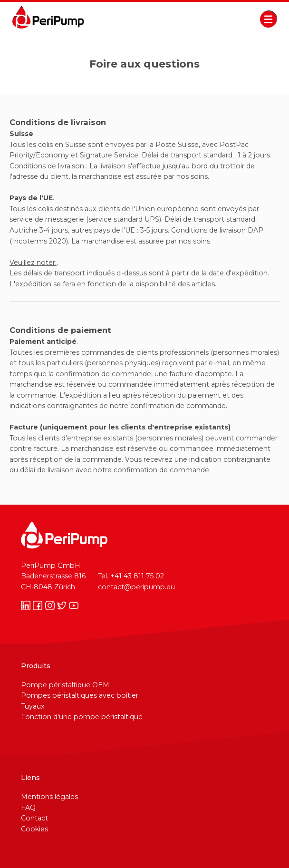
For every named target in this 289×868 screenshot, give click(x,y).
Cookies (34, 829)
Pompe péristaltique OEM (65, 685)
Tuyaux (33, 706)
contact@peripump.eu (136, 587)
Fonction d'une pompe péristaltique (82, 717)
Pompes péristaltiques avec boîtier (80, 695)
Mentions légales (49, 797)
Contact (34, 818)
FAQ (28, 808)
